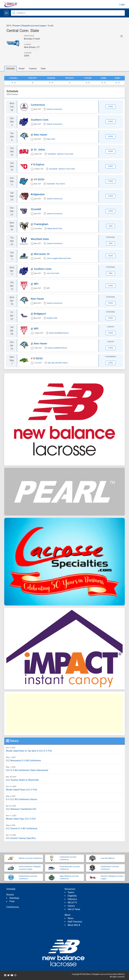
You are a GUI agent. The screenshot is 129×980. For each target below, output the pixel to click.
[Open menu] (6, 13)
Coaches (33, 69)
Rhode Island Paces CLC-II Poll (21, 790)
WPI (36, 284)
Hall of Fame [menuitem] (74, 909)
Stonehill (36, 209)
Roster (22, 69)
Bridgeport (40, 314)
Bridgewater (38, 194)
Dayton (40, 164)
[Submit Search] (14, 13)
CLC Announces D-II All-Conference (23, 761)
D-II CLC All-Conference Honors (22, 799)
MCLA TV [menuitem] (72, 903)
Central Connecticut (54, 109)
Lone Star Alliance (108, 858)
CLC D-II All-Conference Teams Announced (27, 770)
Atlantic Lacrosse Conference (30, 858)
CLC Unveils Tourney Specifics (21, 838)
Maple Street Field (55, 228)
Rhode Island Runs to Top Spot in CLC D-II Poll (29, 751)
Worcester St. (42, 254)
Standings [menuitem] (14, 898)
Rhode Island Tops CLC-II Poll (21, 819)
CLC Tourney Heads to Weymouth (22, 780)
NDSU (39, 358)
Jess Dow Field (53, 273)
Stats (43, 69)
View (111, 226)
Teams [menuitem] (71, 892)
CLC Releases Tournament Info (21, 809)
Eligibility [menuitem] (72, 896)
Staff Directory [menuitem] (75, 922)
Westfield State (40, 239)
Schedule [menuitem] (11, 889)
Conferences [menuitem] (13, 907)
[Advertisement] (64, 713)
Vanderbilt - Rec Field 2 (56, 184)
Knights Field (52, 318)
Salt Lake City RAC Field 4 (58, 363)
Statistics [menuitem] (72, 899)
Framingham (41, 224)
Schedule (10, 69)
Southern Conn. (40, 120)
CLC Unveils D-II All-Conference (22, 828)
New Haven (40, 135)
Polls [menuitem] (12, 901)
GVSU (41, 179)
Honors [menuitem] (71, 906)
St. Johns (39, 150)
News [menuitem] (71, 918)
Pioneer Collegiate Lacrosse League (29, 26)
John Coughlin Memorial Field (59, 258)
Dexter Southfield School (59, 333)
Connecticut (38, 105)
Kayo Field (51, 139)
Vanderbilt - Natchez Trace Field (60, 154)
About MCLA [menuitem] (74, 925)
